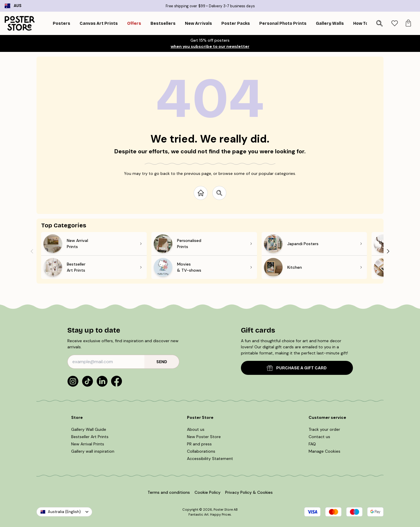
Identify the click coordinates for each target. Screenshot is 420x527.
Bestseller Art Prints (90, 437)
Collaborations (201, 451)
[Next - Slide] (388, 251)
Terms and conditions (169, 492)
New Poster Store (204, 437)
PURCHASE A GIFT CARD (297, 368)
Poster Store (223, 510)
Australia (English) (64, 512)
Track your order (324, 429)
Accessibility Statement (210, 459)
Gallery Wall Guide (89, 429)
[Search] (379, 23)
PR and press (199, 444)
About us (196, 429)
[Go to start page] (201, 193)
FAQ (312, 444)
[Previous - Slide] (32, 251)
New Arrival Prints (88, 444)
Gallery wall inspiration (93, 451)
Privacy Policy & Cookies (249, 492)
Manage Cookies (324, 451)
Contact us (319, 437)
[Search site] (219, 193)
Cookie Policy (208, 492)
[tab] (394, 23)
